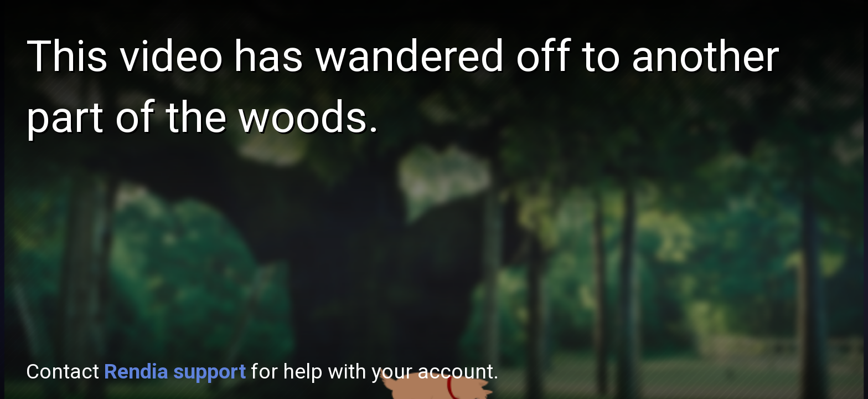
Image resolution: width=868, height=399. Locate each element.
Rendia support (175, 371)
